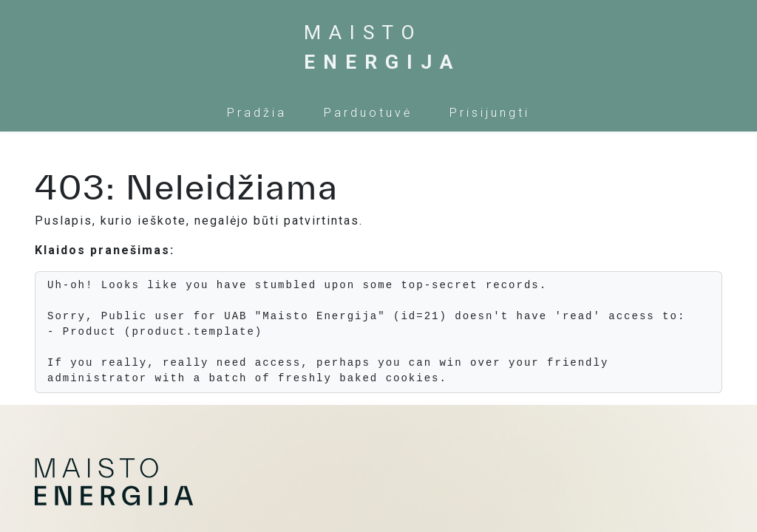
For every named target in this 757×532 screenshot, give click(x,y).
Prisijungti (490, 113)
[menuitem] (257, 113)
